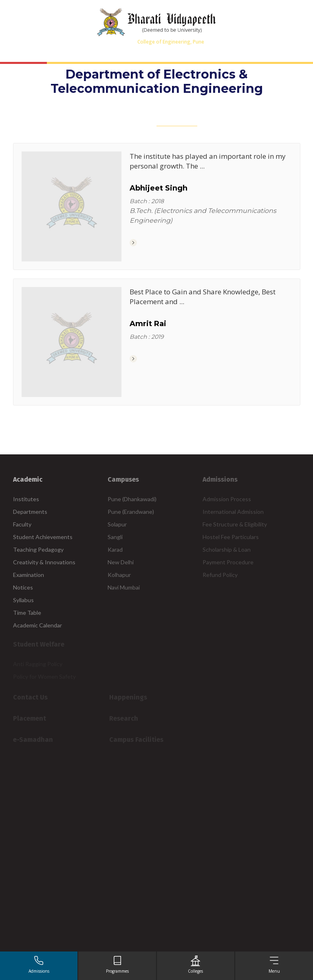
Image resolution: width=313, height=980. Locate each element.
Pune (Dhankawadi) (132, 499)
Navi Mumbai (124, 587)
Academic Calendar (37, 625)
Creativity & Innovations (44, 562)
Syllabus (23, 600)
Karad (115, 549)
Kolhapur (119, 575)
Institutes (26, 499)
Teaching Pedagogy (38, 549)
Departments (30, 512)
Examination (29, 575)
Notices (23, 587)
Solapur (117, 524)
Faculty (22, 524)
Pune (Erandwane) (131, 512)
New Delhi (121, 562)
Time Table (27, 613)
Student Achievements (43, 537)
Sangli (115, 537)
